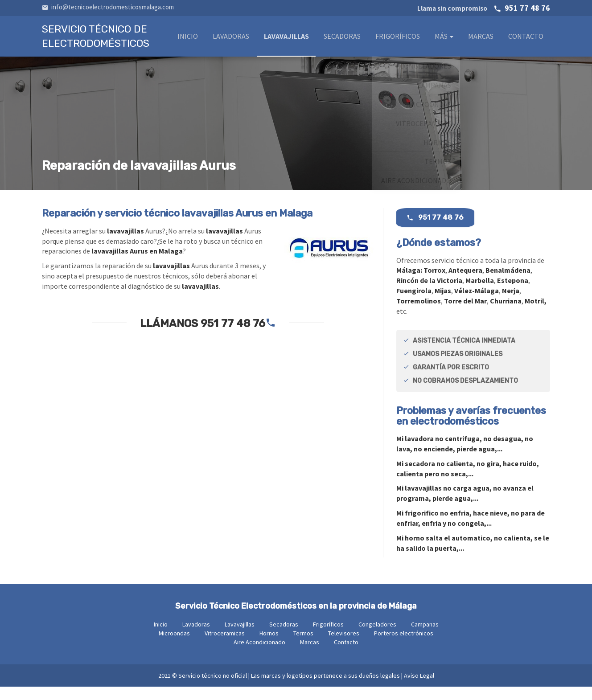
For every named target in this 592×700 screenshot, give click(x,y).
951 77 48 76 (484, 8)
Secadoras (342, 39)
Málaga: (410, 283)
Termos (303, 647)
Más (444, 39)
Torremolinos (419, 314)
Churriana (506, 314)
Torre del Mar (465, 314)
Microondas (174, 647)
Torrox (434, 283)
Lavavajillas (286, 39)
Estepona (513, 294)
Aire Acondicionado (259, 655)
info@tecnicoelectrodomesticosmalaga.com (108, 7)
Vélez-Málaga (477, 304)
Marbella (480, 294)
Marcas (481, 39)
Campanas (425, 638)
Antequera (465, 283)
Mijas (443, 304)
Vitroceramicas (225, 647)
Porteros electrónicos (404, 647)
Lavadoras (231, 39)
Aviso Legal (419, 689)
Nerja (511, 304)
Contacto (526, 39)
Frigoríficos (398, 39)
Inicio (188, 39)
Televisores (344, 647)
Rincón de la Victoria (429, 294)
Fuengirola (414, 304)
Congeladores (377, 638)
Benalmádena (508, 283)
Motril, (536, 314)
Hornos (269, 647)
